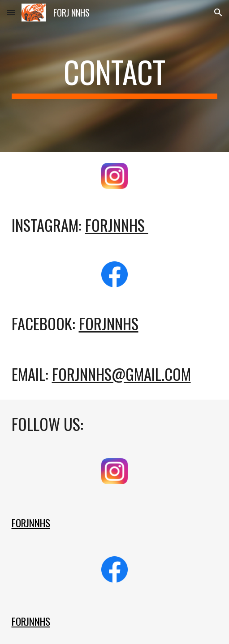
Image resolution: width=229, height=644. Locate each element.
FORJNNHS (109, 323)
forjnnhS (117, 225)
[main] (115, 76)
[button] (11, 12)
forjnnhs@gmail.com (121, 374)
